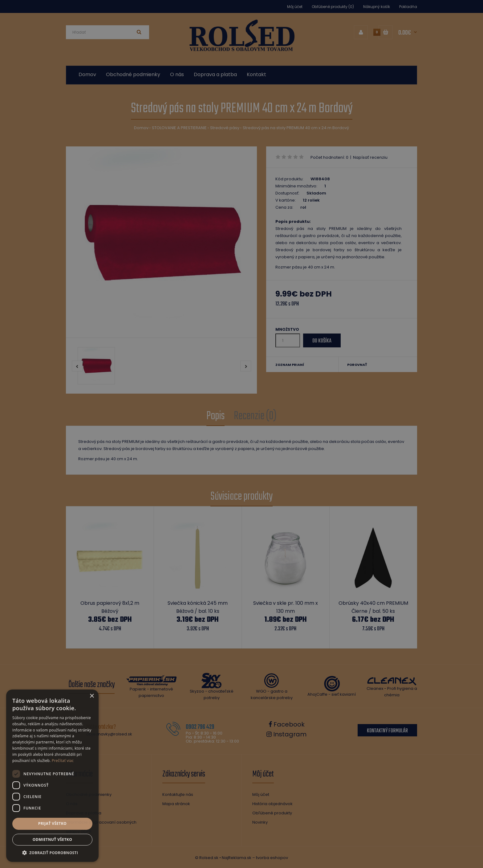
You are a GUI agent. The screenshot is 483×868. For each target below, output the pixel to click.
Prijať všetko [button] (53, 823)
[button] (52, 853)
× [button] (92, 696)
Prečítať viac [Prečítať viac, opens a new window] (63, 761)
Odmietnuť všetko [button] (52, 839)
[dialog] (241, 434)
